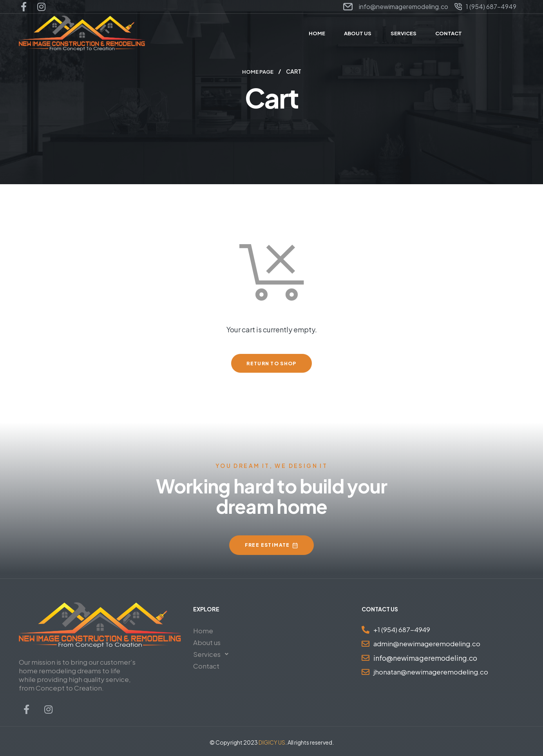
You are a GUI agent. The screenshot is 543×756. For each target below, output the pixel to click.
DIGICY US (272, 742)
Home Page (258, 71)
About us (207, 642)
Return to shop (271, 363)
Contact (206, 665)
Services (213, 654)
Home (203, 630)
